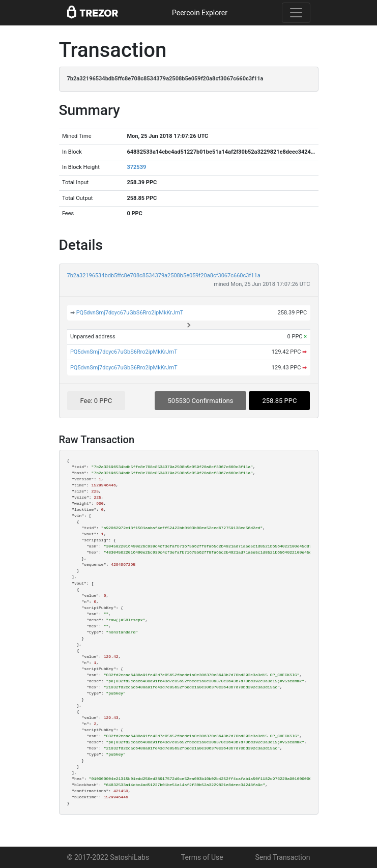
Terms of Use (202, 857)
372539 (136, 167)
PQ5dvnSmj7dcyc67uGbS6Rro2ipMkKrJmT (130, 313)
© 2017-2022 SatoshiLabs (108, 857)
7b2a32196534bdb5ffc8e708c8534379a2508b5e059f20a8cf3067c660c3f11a (164, 276)
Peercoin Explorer (200, 13)
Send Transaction (282, 857)
